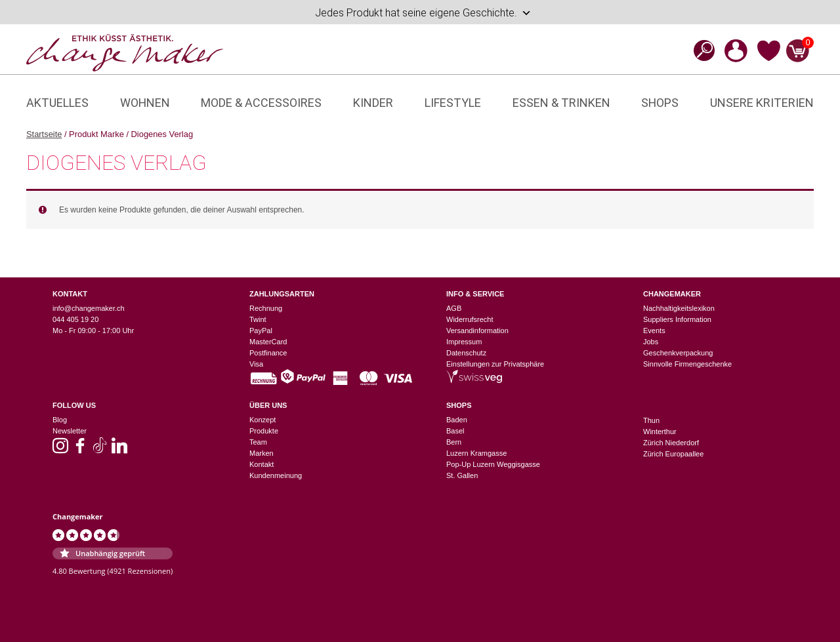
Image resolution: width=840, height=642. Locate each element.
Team (258, 442)
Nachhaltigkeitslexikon (679, 308)
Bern (454, 442)
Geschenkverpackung (678, 353)
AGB (454, 308)
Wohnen (145, 103)
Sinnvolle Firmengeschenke (687, 364)
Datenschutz (466, 353)
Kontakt (262, 464)
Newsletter (70, 431)
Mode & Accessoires (261, 103)
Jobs (651, 342)
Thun (651, 420)
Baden (457, 420)
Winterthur (660, 431)
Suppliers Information (677, 319)
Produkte (264, 431)
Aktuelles (57, 103)
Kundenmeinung (276, 475)
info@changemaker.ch (89, 308)
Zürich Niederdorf (671, 443)
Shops (660, 103)
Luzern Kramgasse (476, 453)
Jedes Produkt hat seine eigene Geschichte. (423, 13)
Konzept (262, 420)
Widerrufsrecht (470, 319)
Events (654, 331)
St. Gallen (462, 475)
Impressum (464, 342)
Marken (262, 453)
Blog (60, 420)
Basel (455, 431)
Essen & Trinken (561, 103)
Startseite (44, 134)
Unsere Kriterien (762, 103)
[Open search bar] (700, 50)
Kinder (373, 103)
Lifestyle (453, 103)
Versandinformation (477, 331)
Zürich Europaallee (673, 454)
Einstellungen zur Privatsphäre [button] (495, 364)
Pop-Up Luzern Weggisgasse (493, 464)
